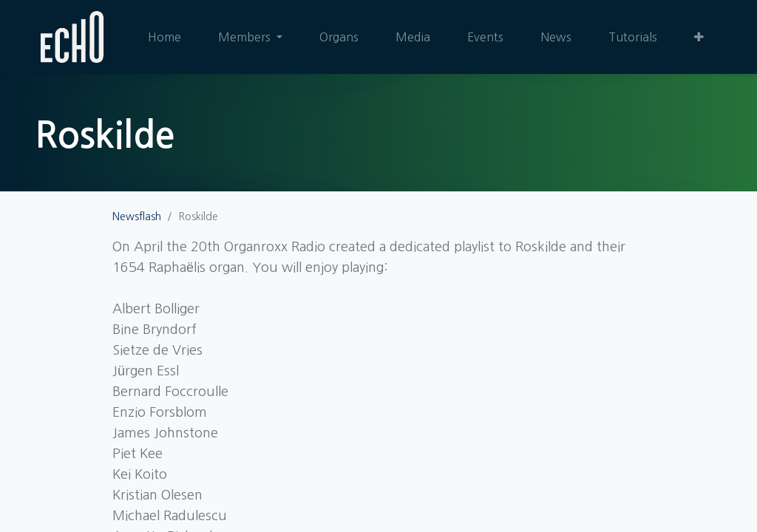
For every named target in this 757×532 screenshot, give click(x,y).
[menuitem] (164, 37)
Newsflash (137, 216)
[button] (699, 37)
